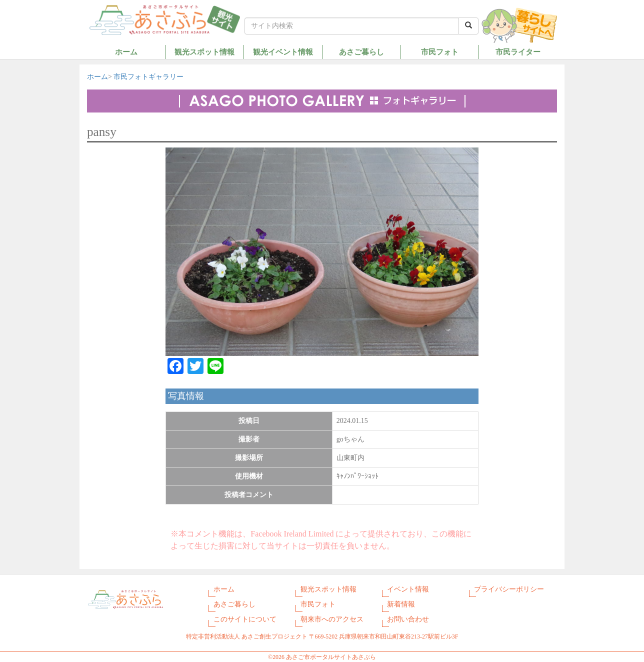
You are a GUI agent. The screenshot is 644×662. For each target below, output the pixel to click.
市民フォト (440, 52)
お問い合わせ (408, 619)
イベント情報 (408, 589)
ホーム (126, 52)
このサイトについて (245, 619)
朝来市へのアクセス (332, 619)
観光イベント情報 (283, 52)
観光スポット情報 (204, 52)
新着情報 (401, 604)
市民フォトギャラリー (148, 77)
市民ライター (518, 52)
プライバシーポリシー (509, 589)
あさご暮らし (361, 52)
